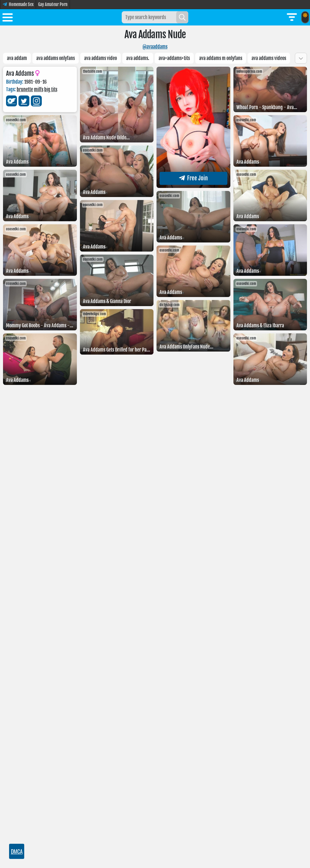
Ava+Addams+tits (174, 58)
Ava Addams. (138, 58)
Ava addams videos (269, 58)
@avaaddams (155, 47)
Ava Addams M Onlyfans (221, 58)
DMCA (17, 851)
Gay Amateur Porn (53, 4)
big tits (51, 89)
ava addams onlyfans (56, 58)
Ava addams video (101, 58)
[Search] (182, 17)
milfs (39, 89)
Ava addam (17, 58)
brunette (25, 89)
